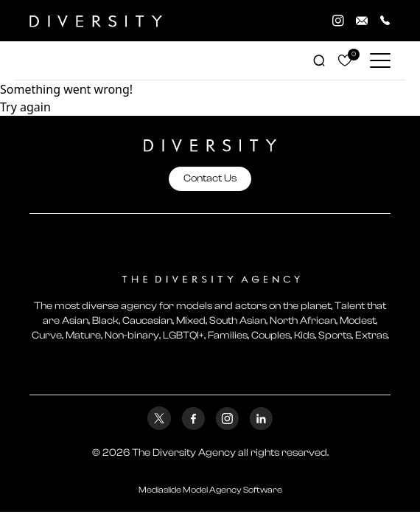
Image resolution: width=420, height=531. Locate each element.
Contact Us (210, 178)
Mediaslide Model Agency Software (210, 490)
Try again (25, 107)
